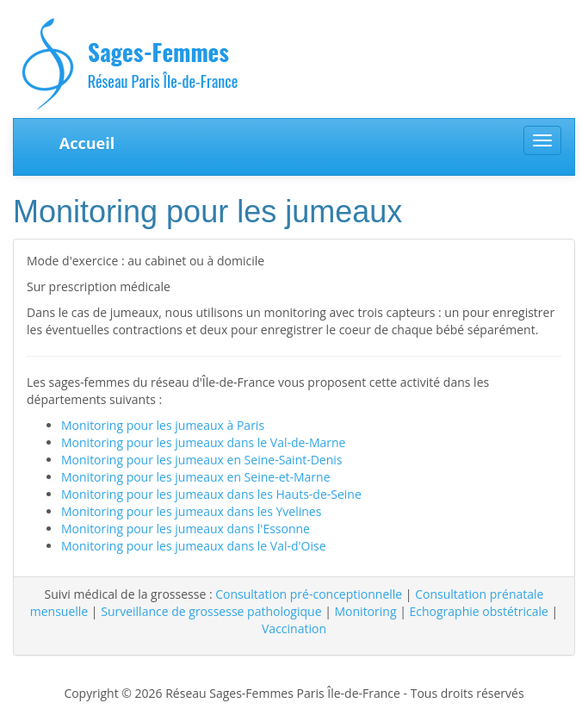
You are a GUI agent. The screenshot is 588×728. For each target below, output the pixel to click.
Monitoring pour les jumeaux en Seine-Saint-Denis (202, 460)
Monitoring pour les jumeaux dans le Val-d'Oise (194, 546)
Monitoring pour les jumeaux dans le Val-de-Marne (203, 442)
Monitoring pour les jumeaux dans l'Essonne (186, 529)
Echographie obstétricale (478, 611)
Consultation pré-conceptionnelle (309, 594)
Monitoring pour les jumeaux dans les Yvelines (191, 511)
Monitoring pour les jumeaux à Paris (163, 425)
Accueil (87, 143)
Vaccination (294, 628)
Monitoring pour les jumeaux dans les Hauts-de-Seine (211, 494)
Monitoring (366, 611)
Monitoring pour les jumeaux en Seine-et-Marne (196, 477)
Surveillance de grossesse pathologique (211, 611)
